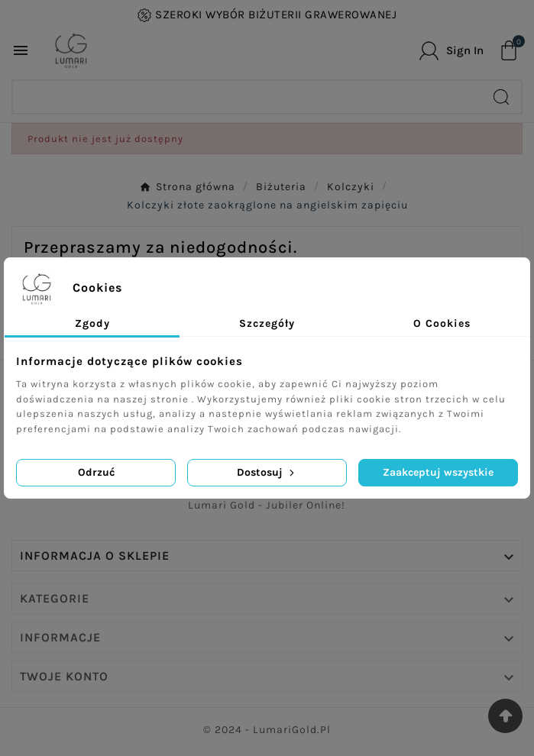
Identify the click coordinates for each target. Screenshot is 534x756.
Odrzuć (96, 472)
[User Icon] (451, 51)
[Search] (247, 97)
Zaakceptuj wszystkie (438, 472)
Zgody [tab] (92, 323)
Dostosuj (267, 472)
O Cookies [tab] (442, 323)
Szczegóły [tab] (267, 323)
